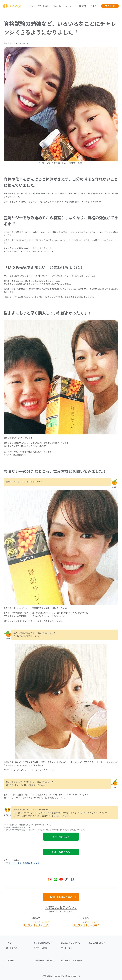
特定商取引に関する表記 (71, 960)
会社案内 (82, 6)
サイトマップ (67, 948)
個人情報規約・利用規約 (44, 960)
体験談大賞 (28, 863)
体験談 (36, 863)
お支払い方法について (71, 943)
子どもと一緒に (15, 863)
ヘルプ (93, 6)
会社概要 (10, 960)
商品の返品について (97, 943)
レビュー (70, 6)
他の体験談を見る (61, 837)
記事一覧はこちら (61, 852)
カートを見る (12, 948)
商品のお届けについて (43, 943)
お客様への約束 (40, 948)
